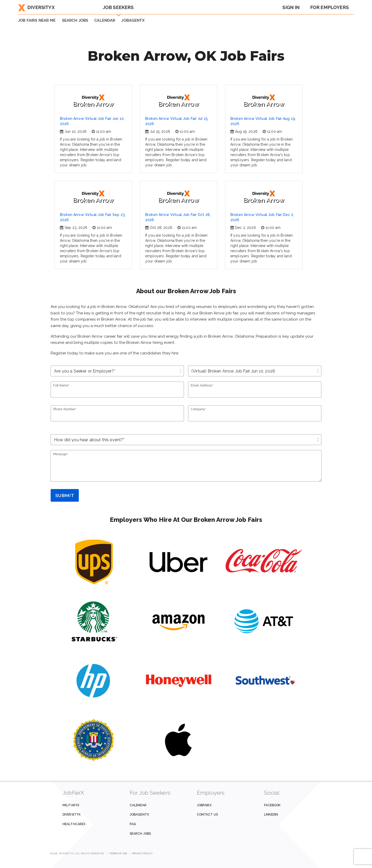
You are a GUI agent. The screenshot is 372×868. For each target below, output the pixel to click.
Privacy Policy (142, 853)
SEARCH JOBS (75, 20)
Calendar (105, 20)
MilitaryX (71, 805)
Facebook (272, 805)
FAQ (133, 824)
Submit (65, 495)
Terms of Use (118, 853)
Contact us (207, 814)
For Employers (330, 7)
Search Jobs (140, 834)
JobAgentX (133, 20)
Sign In (291, 7)
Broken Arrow (93, 101)
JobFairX (204, 805)
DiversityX (36, 7)
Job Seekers (118, 7)
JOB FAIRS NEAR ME (37, 20)
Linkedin (271, 814)
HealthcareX (74, 824)
